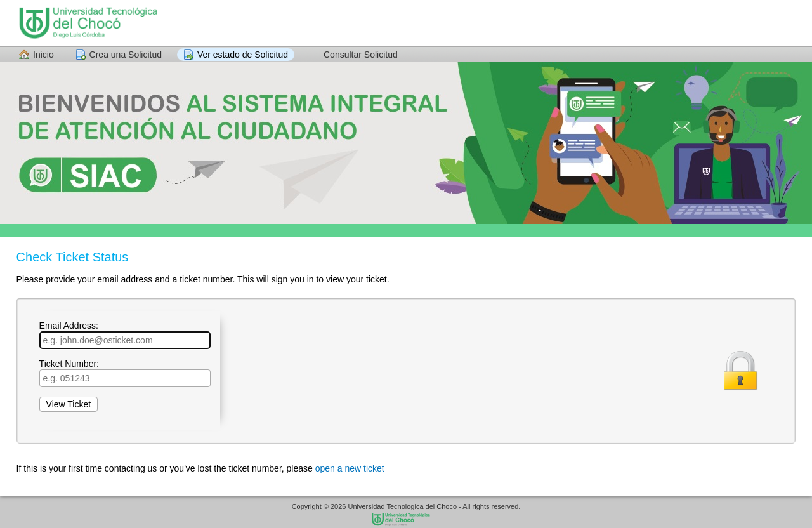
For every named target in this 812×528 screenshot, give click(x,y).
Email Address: (125, 335)
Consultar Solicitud (361, 55)
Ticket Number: (125, 373)
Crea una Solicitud (126, 55)
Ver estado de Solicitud (243, 55)
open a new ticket (350, 468)
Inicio (43, 55)
